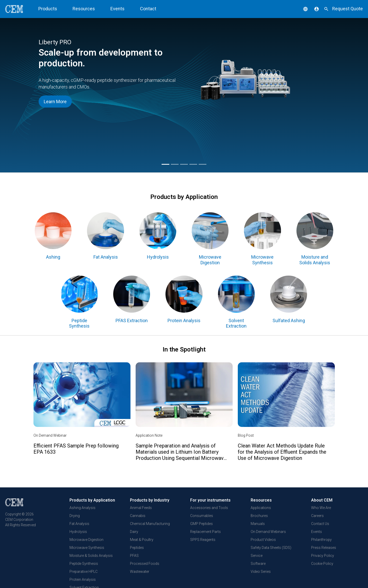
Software (258, 564)
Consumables (202, 516)
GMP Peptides (201, 524)
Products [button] (48, 9)
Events (117, 9)
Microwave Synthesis (87, 548)
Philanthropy (321, 540)
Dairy (134, 532)
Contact (148, 9)
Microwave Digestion (86, 540)
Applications (261, 508)
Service (257, 556)
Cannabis (138, 516)
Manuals (258, 524)
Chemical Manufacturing (150, 524)
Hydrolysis (78, 532)
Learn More (55, 102)
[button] (302, 9)
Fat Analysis (79, 524)
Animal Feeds (141, 508)
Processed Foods (145, 564)
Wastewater (140, 572)
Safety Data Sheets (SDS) (271, 548)
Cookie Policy (322, 564)
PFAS (134, 556)
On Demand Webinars (268, 532)
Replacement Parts (205, 532)
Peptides (137, 548)
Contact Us (320, 524)
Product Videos (263, 540)
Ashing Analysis (82, 508)
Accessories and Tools (209, 508)
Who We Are (321, 508)
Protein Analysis (83, 580)
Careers (317, 516)
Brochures (259, 516)
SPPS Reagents (203, 540)
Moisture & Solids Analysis (91, 556)
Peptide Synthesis (84, 564)
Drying (75, 516)
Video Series (261, 572)
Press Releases (324, 548)
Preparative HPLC (84, 572)
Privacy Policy (323, 556)
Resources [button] (84, 9)
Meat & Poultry (142, 540)
